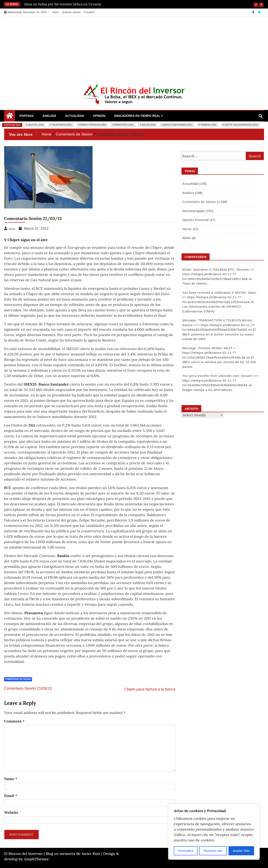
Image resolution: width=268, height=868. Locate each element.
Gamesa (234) (208, 125)
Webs (186, 238)
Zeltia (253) (149, 125)
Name (11, 779)
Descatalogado (193, 211)
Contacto (89, 12)
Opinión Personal (195, 220)
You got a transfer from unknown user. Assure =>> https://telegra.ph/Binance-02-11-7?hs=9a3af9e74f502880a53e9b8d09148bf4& (220, 380)
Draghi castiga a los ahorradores (207, 390)
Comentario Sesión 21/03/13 (28, 688)
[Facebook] (254, 12)
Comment (14, 721)
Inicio (55, 12)
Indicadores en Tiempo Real (137, 116)
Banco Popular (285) (93, 125)
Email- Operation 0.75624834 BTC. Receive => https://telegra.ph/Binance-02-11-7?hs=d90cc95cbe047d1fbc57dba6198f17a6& (218, 274)
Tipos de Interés (194, 283)
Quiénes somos (71, 12)
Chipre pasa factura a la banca (150, 689)
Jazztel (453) (36, 125)
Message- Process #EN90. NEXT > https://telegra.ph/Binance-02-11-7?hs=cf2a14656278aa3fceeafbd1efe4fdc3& (214, 353)
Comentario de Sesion (18, 679)
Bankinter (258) (124, 125)
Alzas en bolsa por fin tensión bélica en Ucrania (63, 4)
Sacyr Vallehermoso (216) (241, 125)
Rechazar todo (213, 851)
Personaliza (186, 851)
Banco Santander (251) (178, 125)
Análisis (49, 116)
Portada (27, 116)
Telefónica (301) (62, 125)
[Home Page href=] (10, 117)
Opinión (99, 116)
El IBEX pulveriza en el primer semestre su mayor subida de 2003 (219, 334)
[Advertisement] (134, 48)
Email (11, 796)
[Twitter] (259, 12)
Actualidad (75, 116)
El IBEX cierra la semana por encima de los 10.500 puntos (219, 362)
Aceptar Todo (241, 851)
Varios (187, 229)
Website (11, 812)
